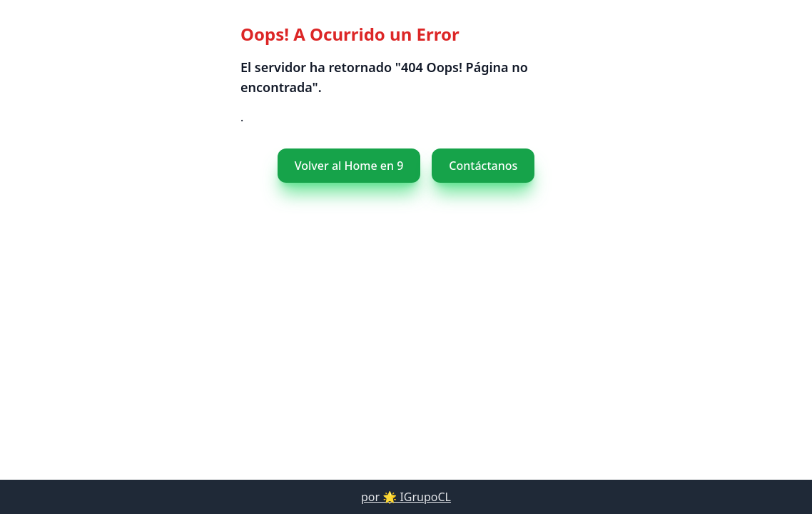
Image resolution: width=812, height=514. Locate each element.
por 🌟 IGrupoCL (406, 497)
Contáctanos (470, 166)
